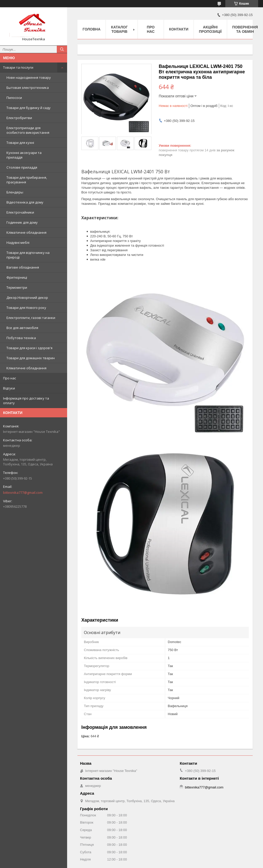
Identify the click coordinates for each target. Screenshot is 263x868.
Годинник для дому (22, 222)
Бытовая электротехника (28, 88)
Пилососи (14, 98)
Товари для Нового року (26, 308)
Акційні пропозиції (210, 29)
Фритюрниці (17, 277)
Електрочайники (20, 212)
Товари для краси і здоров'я (29, 348)
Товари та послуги (18, 67)
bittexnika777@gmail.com (23, 492)
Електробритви (19, 118)
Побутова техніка (21, 338)
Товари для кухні (20, 143)
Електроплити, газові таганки (31, 318)
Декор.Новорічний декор (27, 298)
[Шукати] (62, 49)
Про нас (10, 378)
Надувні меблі (18, 243)
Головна (91, 29)
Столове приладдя (22, 167)
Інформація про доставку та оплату (26, 401)
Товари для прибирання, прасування (27, 180)
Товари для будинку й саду (29, 108)
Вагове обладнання (23, 267)
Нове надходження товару (29, 77)
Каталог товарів (119, 29)
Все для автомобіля (22, 328)
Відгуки (9, 388)
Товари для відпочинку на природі (28, 255)
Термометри (17, 287)
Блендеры (15, 192)
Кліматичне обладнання (26, 232)
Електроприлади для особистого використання (28, 130)
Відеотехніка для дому (25, 202)
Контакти (179, 29)
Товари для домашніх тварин (31, 358)
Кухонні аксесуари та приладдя (24, 155)
